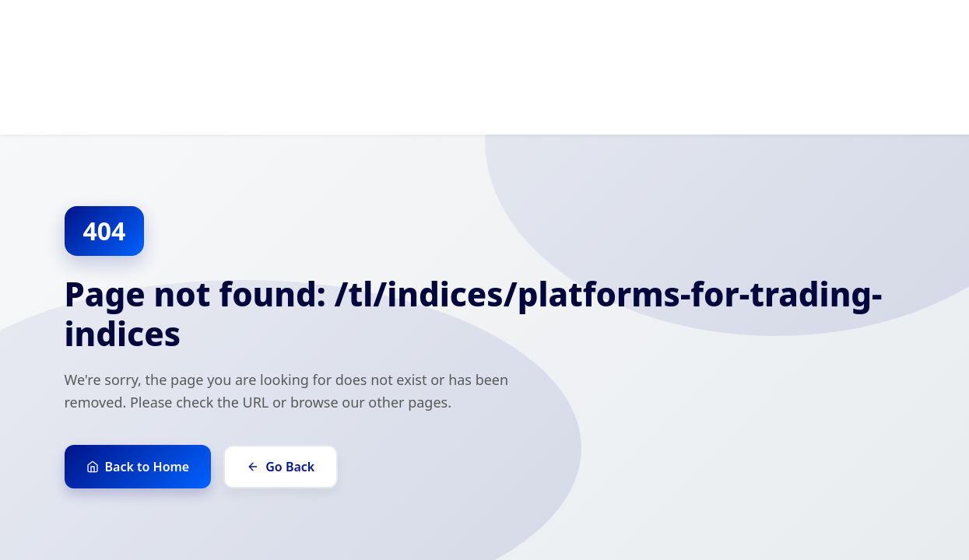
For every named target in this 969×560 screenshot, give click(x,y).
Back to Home (138, 467)
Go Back (281, 467)
